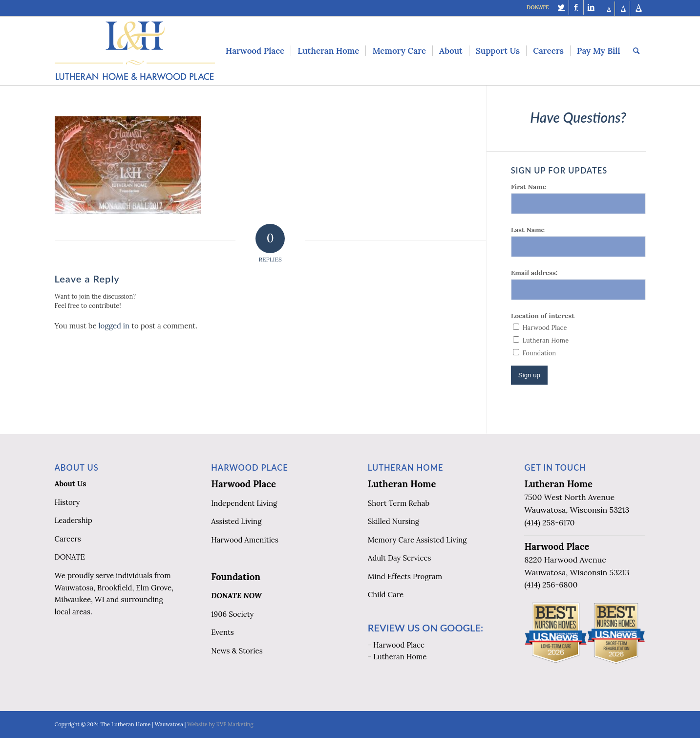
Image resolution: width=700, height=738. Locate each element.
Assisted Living (236, 521)
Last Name (528, 230)
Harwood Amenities (245, 540)
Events (223, 632)
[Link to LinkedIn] (591, 7)
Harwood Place (244, 484)
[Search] (636, 51)
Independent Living (244, 503)
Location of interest (543, 316)
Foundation (236, 577)
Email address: (534, 273)
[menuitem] (255, 51)
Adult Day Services (400, 558)
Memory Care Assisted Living (417, 540)
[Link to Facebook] (576, 7)
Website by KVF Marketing (220, 724)
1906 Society (232, 614)
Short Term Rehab (399, 503)
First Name (529, 187)
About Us (71, 484)
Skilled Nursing (393, 521)
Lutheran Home (402, 484)
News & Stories (237, 651)
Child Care (386, 595)
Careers (68, 539)
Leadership (74, 520)
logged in (114, 326)
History (67, 502)
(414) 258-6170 (549, 522)
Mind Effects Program (405, 576)
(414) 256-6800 (551, 585)
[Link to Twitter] (562, 7)
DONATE (538, 7)
